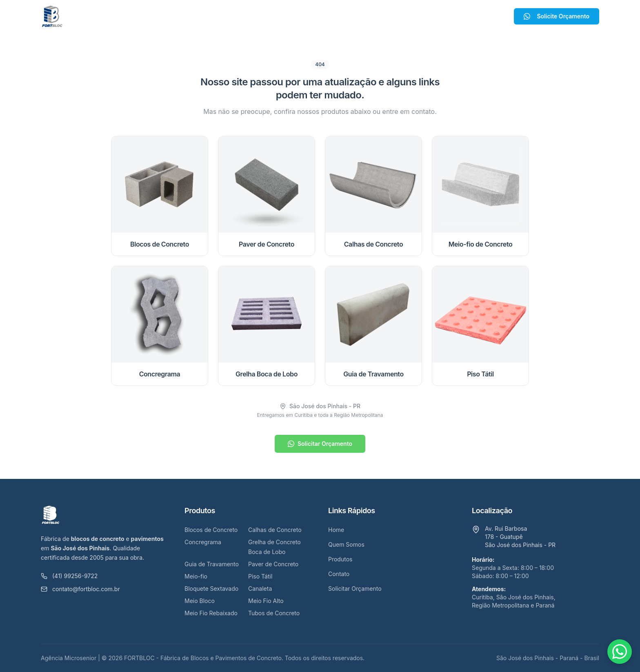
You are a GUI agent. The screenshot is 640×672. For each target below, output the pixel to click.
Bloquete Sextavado (211, 589)
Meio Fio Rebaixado (211, 613)
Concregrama (203, 542)
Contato (357, 16)
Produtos (313, 16)
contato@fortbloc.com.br (80, 589)
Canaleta (260, 589)
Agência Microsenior (69, 658)
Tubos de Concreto (274, 613)
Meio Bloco (200, 601)
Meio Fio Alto (266, 601)
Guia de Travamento (212, 564)
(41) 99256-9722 (69, 576)
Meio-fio (196, 576)
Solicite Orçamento (557, 16)
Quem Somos (261, 16)
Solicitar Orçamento (320, 444)
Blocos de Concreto (211, 530)
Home (218, 16)
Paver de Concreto (273, 564)
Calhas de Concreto (275, 530)
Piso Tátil (260, 576)
